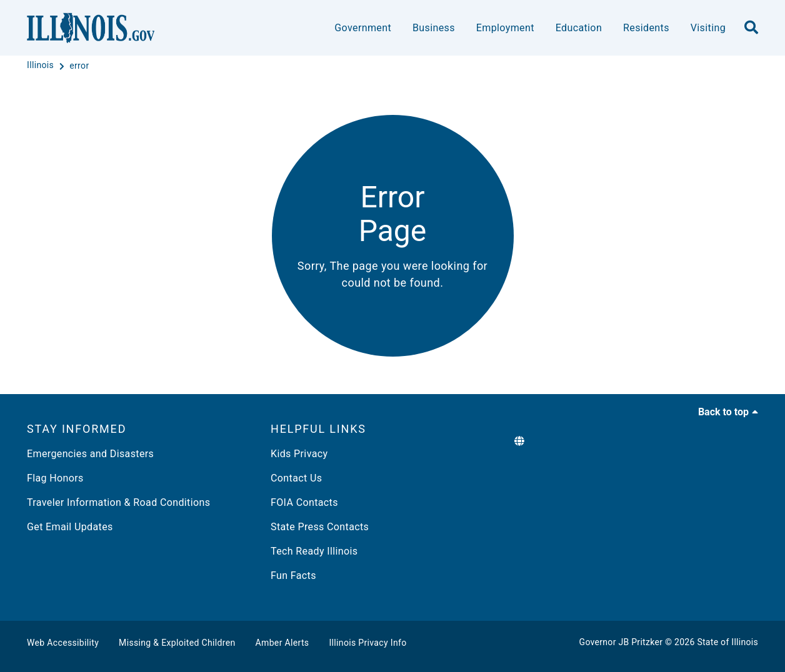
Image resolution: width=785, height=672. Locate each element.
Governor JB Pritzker (621, 642)
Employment (505, 28)
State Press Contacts (320, 527)
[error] (79, 66)
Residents (646, 28)
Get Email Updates (70, 527)
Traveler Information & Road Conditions (118, 502)
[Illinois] (42, 66)
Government (363, 28)
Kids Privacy (299, 454)
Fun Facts (293, 576)
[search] (751, 28)
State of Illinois (727, 642)
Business (434, 28)
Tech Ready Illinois (314, 551)
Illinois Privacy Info (367, 643)
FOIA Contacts (304, 502)
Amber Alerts (282, 643)
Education (579, 28)
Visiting (708, 28)
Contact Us (296, 478)
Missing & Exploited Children (177, 643)
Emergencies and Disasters (90, 454)
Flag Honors (55, 478)
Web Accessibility (63, 643)
